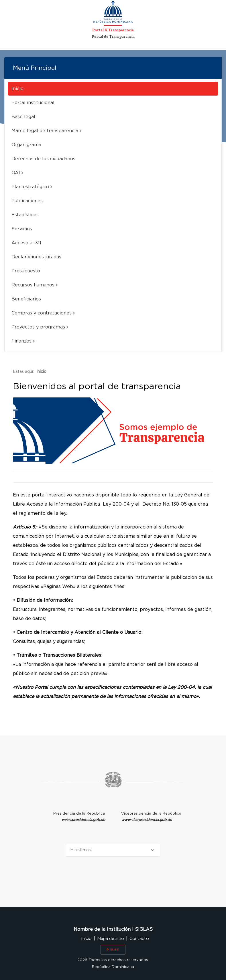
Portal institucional (33, 103)
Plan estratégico (32, 187)
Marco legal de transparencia (47, 131)
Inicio (17, 89)
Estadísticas (25, 215)
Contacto (139, 939)
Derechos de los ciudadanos (43, 159)
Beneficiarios (26, 299)
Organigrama (26, 145)
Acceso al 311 (26, 243)
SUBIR (113, 950)
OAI (17, 173)
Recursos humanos (35, 285)
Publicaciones (27, 201)
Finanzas (23, 341)
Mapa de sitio (111, 939)
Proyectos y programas (40, 327)
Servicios (22, 229)
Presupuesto (26, 271)
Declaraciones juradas (36, 257)
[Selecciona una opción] (113, 850)
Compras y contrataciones (43, 313)
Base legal (23, 117)
